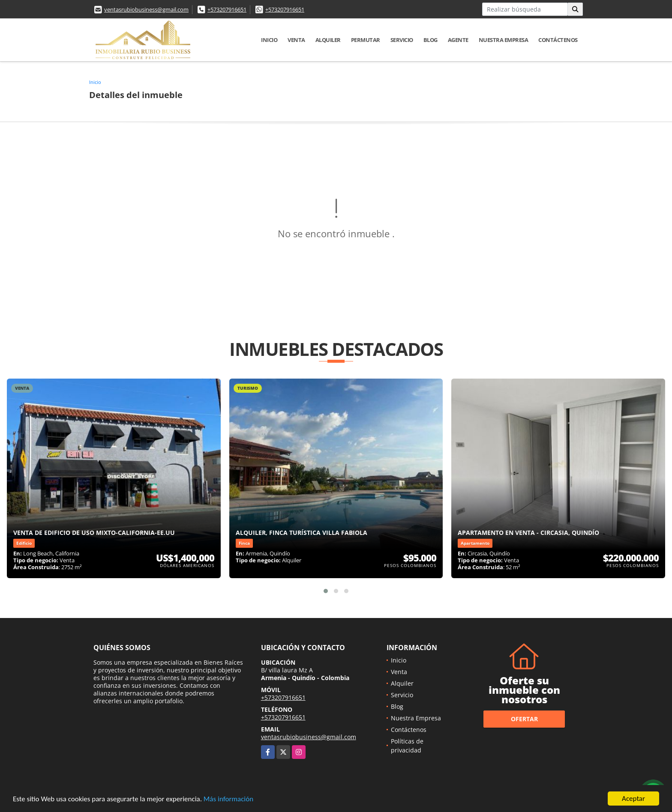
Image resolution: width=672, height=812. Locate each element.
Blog (430, 40)
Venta (296, 40)
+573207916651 (227, 9)
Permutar (366, 40)
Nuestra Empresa (504, 40)
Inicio (269, 40)
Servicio (402, 40)
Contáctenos (558, 40)
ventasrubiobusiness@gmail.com (146, 9)
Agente (458, 40)
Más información (228, 799)
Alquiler (328, 40)
